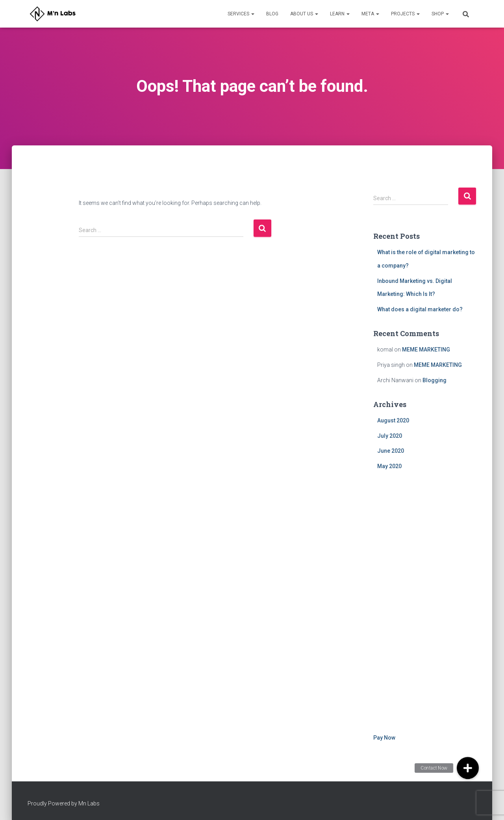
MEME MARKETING (426, 350)
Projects (405, 14)
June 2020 (391, 451)
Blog (272, 14)
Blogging (435, 380)
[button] (468, 768)
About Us (304, 14)
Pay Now (384, 738)
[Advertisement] (425, 603)
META (370, 14)
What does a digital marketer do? (420, 309)
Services (241, 14)
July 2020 (390, 436)
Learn (340, 14)
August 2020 (393, 420)
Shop (440, 14)
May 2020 (389, 466)
